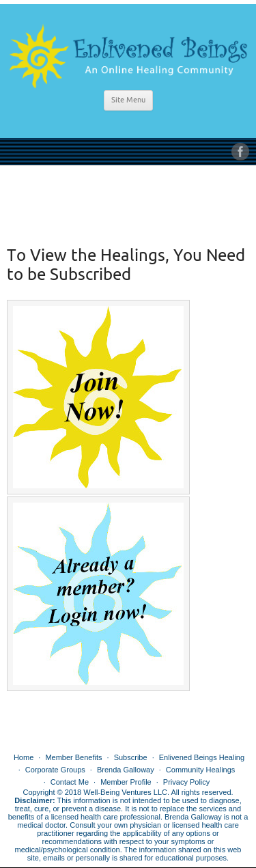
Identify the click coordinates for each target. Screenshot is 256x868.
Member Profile (126, 782)
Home (24, 757)
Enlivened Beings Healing (202, 757)
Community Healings (200, 770)
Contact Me (70, 782)
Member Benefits (73, 757)
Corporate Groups (55, 770)
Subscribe (131, 757)
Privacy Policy (186, 782)
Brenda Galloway (126, 770)
